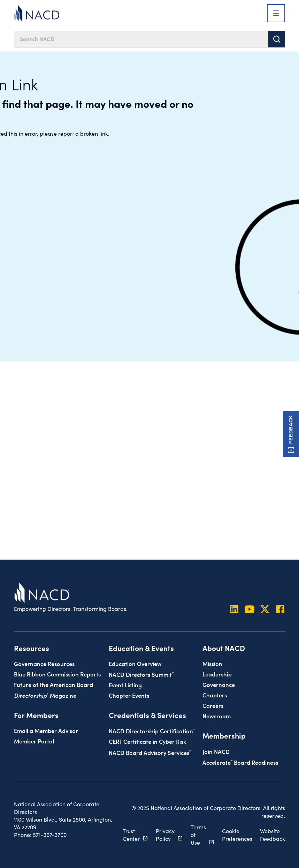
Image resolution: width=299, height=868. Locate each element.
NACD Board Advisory (150, 752)
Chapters (215, 695)
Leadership (217, 674)
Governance (219, 684)
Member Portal (34, 741)
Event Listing (125, 685)
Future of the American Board (53, 684)
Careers (213, 705)
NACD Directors (141, 674)
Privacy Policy (165, 835)
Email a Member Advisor (46, 730)
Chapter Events (129, 695)
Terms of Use (198, 835)
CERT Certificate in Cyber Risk (147, 741)
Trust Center (131, 835)
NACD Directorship (152, 731)
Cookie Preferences (237, 835)
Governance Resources (44, 663)
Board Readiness (240, 762)
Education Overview (135, 663)
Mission (212, 663)
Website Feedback (273, 835)
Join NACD (216, 751)
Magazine (45, 695)
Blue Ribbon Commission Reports (57, 674)
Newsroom (217, 716)
